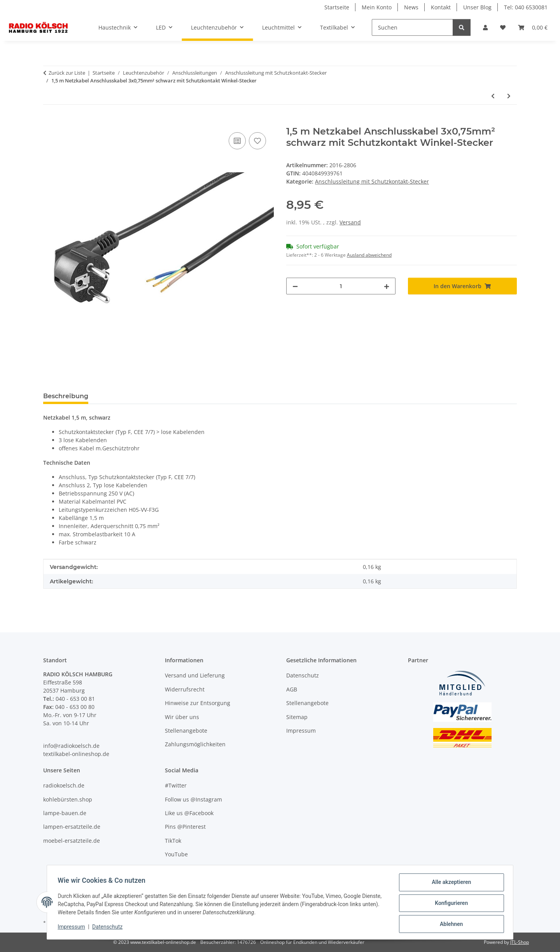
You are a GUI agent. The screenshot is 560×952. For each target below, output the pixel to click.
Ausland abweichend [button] (369, 255)
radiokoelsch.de (64, 785)
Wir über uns (182, 717)
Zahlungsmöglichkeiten (195, 744)
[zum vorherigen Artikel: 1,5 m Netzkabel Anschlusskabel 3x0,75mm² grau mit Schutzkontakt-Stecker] (493, 96)
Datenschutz (109, 928)
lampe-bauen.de (65, 813)
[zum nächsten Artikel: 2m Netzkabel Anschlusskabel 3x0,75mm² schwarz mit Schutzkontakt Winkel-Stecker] (509, 96)
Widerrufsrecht (185, 689)
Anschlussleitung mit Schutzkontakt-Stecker (372, 181)
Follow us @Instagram (193, 799)
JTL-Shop (520, 942)
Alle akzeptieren (449, 884)
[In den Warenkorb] (49, 122)
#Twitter (176, 785)
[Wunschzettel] (503, 27)
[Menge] (341, 286)
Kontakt (441, 7)
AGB (292, 689)
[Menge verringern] (295, 286)
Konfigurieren (449, 904)
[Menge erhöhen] (387, 286)
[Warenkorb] (533, 27)
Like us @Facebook (189, 813)
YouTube (176, 854)
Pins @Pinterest (185, 827)
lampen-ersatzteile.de (72, 827)
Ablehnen (449, 924)
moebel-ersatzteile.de (72, 841)
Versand (350, 222)
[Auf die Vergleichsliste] (237, 141)
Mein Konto (377, 7)
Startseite (337, 7)
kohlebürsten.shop (68, 799)
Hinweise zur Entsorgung (198, 703)
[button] (485, 27)
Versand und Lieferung (195, 675)
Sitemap (297, 717)
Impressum (73, 928)
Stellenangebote (186, 731)
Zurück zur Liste (67, 73)
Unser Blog (477, 7)
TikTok (173, 841)
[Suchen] (412, 27)
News (411, 7)
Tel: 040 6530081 (526, 7)
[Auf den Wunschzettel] (257, 141)
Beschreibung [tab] (66, 396)
